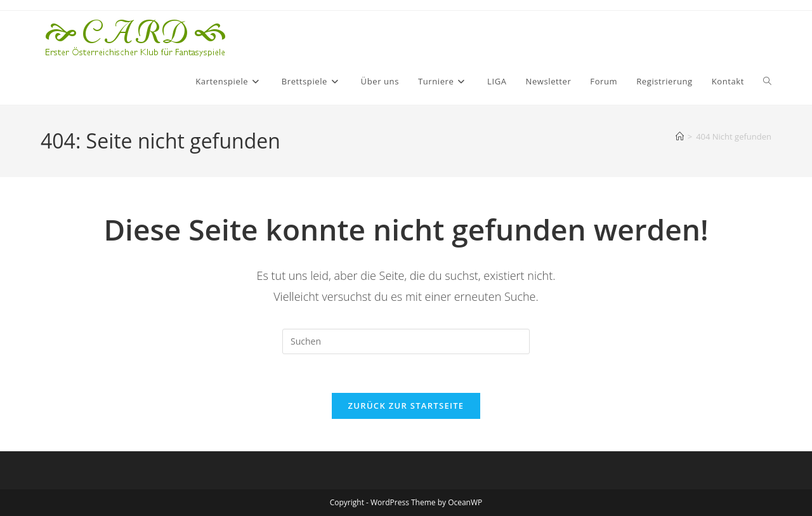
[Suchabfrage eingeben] (406, 341)
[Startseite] (680, 136)
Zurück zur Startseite (406, 406)
